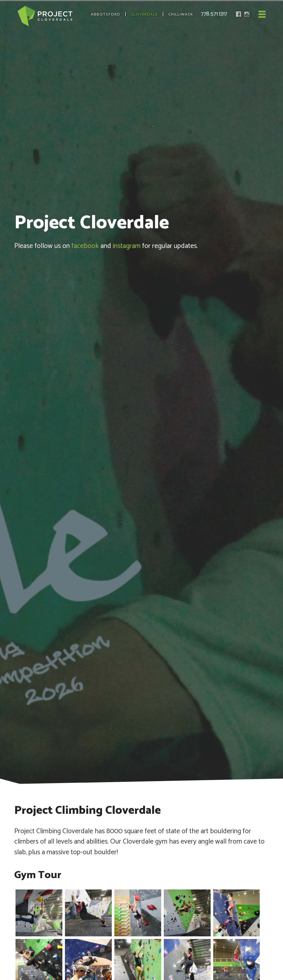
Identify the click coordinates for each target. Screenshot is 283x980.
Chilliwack (181, 15)
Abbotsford (105, 15)
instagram (127, 246)
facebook (85, 246)
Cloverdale (144, 15)
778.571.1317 (214, 14)
